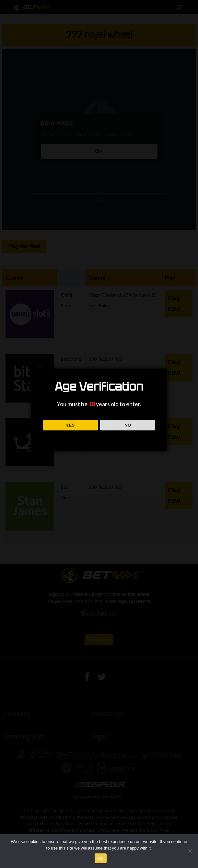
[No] (190, 851)
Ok (101, 858)
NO (128, 425)
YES (70, 425)
